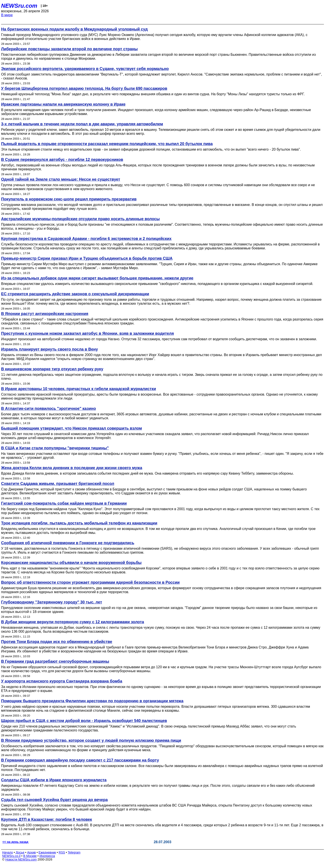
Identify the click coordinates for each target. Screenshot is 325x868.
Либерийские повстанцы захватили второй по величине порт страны (69, 49)
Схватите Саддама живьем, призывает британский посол (58, 484)
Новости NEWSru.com (21, 859)
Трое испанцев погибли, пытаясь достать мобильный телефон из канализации (79, 523)
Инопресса (47, 856)
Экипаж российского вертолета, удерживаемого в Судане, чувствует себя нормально (85, 69)
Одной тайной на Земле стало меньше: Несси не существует (61, 179)
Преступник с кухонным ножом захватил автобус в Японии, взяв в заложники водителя (88, 333)
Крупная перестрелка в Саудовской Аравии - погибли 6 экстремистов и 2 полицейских (86, 239)
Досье (20, 852)
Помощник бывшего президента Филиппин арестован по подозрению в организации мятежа (92, 701)
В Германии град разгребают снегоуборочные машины (55, 661)
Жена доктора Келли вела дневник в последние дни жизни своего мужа (72, 468)
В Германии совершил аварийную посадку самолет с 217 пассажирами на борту (80, 760)
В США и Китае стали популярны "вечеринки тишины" (55, 448)
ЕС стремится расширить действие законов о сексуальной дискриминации (75, 294)
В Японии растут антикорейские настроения (45, 314)
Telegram (74, 852)
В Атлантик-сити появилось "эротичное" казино (49, 409)
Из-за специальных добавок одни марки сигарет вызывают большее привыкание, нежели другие (97, 278)
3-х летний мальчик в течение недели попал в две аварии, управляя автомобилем (82, 124)
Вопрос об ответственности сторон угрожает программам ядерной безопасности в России (90, 582)
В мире (7, 15)
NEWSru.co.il (11, 856)
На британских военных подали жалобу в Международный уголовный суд (74, 29)
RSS (62, 852)
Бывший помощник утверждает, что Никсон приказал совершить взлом (71, 428)
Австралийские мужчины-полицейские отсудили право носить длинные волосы (80, 219)
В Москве (30, 856)
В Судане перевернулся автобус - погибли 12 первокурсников (62, 160)
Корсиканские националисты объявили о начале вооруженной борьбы (71, 563)
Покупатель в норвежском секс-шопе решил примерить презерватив (69, 199)
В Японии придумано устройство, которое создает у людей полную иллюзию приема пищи (91, 740)
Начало (8, 852)
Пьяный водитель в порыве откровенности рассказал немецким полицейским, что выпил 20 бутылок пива (107, 144)
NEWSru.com (19, 6)
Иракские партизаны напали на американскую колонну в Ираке (63, 104)
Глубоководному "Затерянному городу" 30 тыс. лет (52, 602)
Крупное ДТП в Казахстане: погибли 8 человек (47, 819)
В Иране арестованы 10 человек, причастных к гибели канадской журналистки (79, 389)
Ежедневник (47, 852)
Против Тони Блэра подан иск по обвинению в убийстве (57, 642)
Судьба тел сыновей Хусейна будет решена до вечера (54, 800)
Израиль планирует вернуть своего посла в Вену (50, 349)
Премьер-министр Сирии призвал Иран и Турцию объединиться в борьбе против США (87, 258)
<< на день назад (15, 842)
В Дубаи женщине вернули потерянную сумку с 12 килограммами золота (73, 622)
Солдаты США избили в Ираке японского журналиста (54, 780)
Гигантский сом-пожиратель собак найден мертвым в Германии (64, 503)
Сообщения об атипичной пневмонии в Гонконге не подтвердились (68, 543)
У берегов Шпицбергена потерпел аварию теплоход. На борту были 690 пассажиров (84, 88)
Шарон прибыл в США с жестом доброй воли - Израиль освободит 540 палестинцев (84, 721)
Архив (32, 852)
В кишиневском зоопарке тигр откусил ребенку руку (52, 369)
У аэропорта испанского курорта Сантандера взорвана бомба (62, 681)
